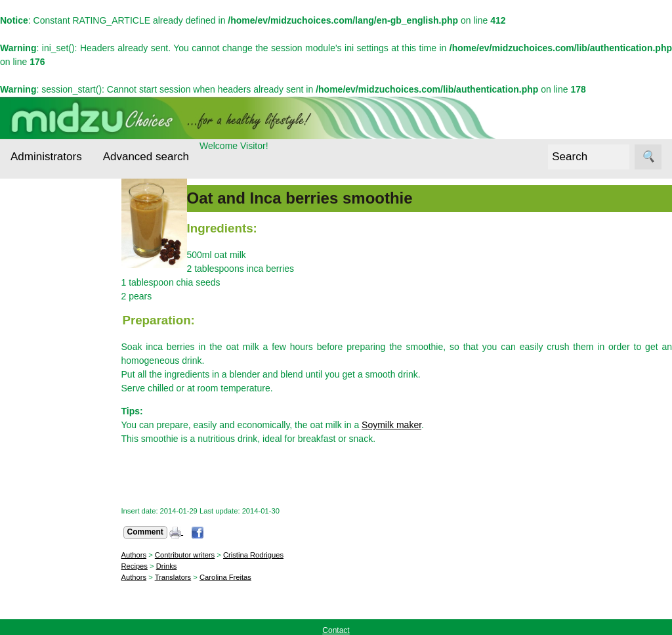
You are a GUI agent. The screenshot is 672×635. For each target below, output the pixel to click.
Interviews (49, 381)
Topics (24, 229)
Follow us (30, 566)
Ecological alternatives (52, 309)
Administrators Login (52, 204)
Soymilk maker (402, 425)
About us (60, 510)
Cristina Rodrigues (263, 555)
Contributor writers (195, 555)
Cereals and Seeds (53, 269)
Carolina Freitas (235, 577)
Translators (183, 577)
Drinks (177, 566)
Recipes (44, 432)
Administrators (46, 157)
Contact (58, 530)
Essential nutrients (46, 349)
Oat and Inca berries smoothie (310, 198)
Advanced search (146, 157)
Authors (144, 555)
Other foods (52, 406)
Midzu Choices (41, 473)
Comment (155, 532)
